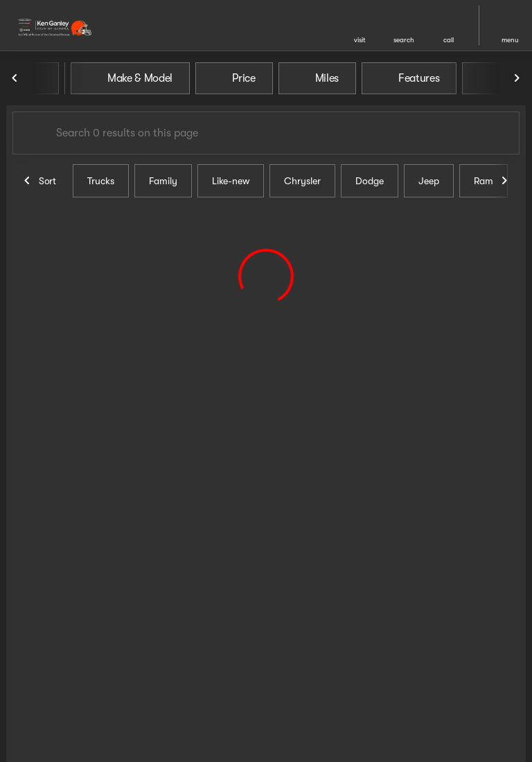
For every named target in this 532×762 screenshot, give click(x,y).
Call (449, 40)
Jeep (429, 181)
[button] (360, 25)
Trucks (101, 181)
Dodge (370, 181)
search (404, 40)
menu (510, 40)
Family (163, 181)
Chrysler (302, 181)
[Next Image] (517, 78)
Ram (484, 181)
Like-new (231, 181)
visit (360, 40)
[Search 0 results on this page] (266, 133)
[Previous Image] (15, 78)
